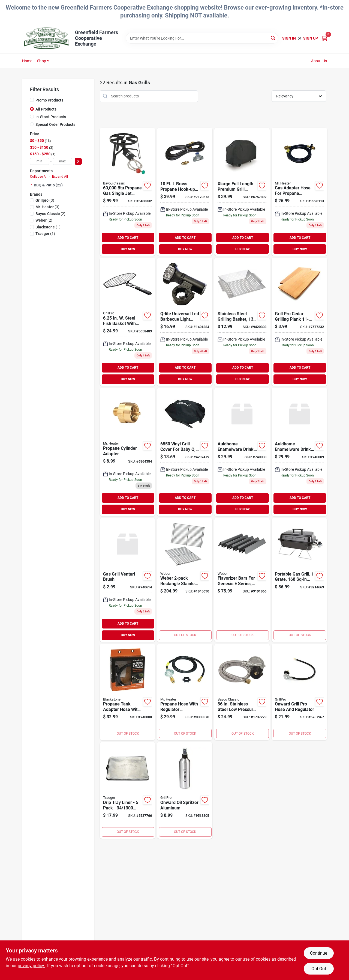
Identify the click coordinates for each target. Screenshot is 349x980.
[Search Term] (202, 38)
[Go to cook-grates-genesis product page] (185, 580)
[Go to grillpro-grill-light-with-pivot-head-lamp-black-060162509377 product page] (185, 322)
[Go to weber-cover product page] (185, 452)
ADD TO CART (128, 238)
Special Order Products (55, 124)
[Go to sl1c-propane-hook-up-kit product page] (185, 192)
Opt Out (319, 969)
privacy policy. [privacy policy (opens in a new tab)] (31, 966)
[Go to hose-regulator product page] (299, 692)
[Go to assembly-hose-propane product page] (299, 192)
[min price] (40, 161)
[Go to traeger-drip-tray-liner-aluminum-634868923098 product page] (127, 790)
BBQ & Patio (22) (48, 185)
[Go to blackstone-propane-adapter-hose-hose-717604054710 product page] (127, 692)
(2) (50, 214)
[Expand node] (32, 185)
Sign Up (311, 38)
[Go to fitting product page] (127, 452)
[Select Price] (78, 161)
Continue (319, 953)
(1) (48, 227)
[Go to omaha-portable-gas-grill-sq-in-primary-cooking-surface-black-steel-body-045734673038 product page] (299, 580)
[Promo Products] (32, 100)
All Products (46, 109)
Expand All (60, 177)
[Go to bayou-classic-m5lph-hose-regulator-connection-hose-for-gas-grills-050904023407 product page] (242, 692)
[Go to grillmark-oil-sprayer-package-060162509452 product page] (185, 790)
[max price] (62, 161)
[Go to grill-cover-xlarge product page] (242, 192)
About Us (319, 61)
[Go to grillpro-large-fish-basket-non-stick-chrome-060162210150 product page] (127, 322)
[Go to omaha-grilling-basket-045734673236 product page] (242, 322)
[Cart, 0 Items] (324, 38)
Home (27, 61)
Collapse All (39, 177)
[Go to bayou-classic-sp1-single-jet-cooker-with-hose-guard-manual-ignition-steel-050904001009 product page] (127, 192)
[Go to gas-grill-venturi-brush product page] (127, 580)
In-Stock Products (51, 117)
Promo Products (49, 100)
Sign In (289, 38)
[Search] (273, 38)
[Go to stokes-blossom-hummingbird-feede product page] (299, 452)
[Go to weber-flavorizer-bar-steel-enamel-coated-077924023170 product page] (242, 580)
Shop (42, 61)
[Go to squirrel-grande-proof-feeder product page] (242, 452)
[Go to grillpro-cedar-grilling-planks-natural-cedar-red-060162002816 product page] (299, 322)
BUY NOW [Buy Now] (128, 249)
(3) (45, 200)
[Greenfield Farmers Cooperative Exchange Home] (47, 38)
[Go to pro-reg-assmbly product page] (185, 692)
